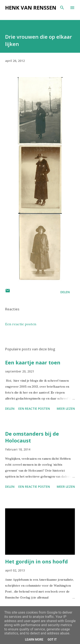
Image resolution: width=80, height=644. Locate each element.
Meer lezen (66, 409)
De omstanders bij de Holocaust (32, 437)
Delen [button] (65, 292)
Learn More (34, 640)
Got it (52, 640)
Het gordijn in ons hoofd (36, 561)
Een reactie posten (21, 324)
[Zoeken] (62, 8)
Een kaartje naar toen (33, 362)
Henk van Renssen (31, 8)
